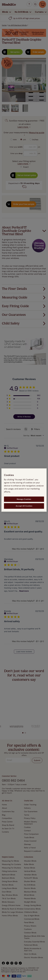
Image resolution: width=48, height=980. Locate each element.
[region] (24, 490)
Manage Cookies (24, 499)
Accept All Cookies (24, 506)
